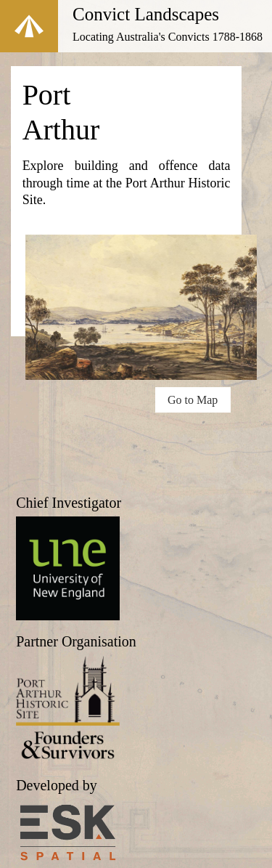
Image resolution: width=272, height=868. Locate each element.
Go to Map (193, 400)
